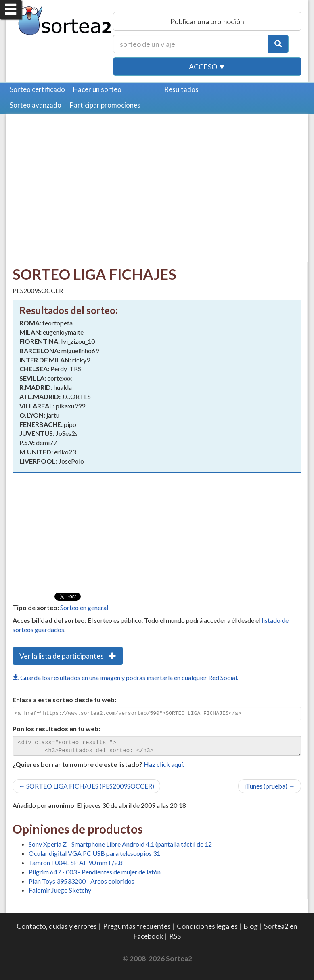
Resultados (181, 89)
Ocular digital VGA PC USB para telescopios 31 (94, 853)
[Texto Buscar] (190, 44)
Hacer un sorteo (97, 89)
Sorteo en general (84, 607)
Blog (251, 926)
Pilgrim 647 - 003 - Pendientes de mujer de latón (95, 872)
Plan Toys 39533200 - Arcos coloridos (82, 881)
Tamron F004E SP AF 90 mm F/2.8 (76, 862)
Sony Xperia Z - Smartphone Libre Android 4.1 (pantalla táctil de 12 (120, 844)
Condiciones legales (207, 926)
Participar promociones (105, 105)
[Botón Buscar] (278, 44)
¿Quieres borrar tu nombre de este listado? (77, 764)
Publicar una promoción (207, 21)
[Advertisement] (80, 177)
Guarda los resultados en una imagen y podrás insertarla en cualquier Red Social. (125, 677)
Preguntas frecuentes (137, 926)
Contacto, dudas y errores (57, 926)
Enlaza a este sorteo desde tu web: (64, 700)
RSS (175, 936)
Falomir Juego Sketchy (60, 890)
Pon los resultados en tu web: (56, 729)
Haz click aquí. (164, 764)
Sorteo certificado (37, 89)
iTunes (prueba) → (270, 786)
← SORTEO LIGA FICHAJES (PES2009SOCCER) (86, 786)
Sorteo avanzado (36, 105)
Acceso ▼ (207, 67)
